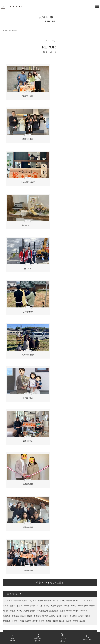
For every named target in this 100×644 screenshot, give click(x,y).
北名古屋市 (8, 333)
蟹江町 (62, 353)
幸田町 (62, 333)
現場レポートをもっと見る (50, 315)
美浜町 (60, 338)
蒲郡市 (55, 353)
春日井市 (73, 348)
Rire (29, 372)
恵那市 (19, 338)
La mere (42, 372)
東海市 (40, 333)
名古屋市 (37, 348)
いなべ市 (33, 333)
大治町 (33, 338)
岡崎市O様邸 (74, 261)
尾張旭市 (7, 353)
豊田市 (92, 338)
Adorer (34, 372)
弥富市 (75, 353)
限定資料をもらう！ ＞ (50, 462)
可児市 (40, 338)
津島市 (67, 338)
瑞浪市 (6, 343)
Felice (6, 372)
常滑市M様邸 (27, 303)
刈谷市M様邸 (73, 303)
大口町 (83, 333)
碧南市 (69, 333)
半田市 (76, 343)
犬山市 (23, 348)
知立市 (6, 338)
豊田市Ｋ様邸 (27, 94)
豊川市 (56, 333)
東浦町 (46, 338)
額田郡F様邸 (74, 178)
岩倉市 (42, 353)
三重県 (52, 348)
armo (11, 372)
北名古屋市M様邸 (27, 136)
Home (5, 30)
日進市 (28, 353)
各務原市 (7, 348)
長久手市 (17, 333)
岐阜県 (45, 348)
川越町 (26, 343)
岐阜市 (69, 343)
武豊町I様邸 (27, 261)
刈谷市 (25, 333)
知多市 (65, 348)
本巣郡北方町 (42, 343)
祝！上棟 (27, 178)
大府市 (53, 338)
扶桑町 (13, 338)
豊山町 (74, 338)
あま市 (69, 353)
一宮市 (21, 353)
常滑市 (48, 353)
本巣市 (89, 333)
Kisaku (23, 372)
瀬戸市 (35, 353)
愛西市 (82, 353)
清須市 (59, 348)
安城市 (76, 333)
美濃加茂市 (54, 343)
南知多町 (48, 333)
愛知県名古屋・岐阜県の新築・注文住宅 (60, 627)
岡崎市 (80, 338)
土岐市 (26, 338)
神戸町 (19, 343)
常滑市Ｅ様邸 (73, 94)
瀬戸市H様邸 (73, 219)
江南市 (81, 348)
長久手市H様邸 (27, 219)
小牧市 (14, 353)
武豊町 (30, 348)
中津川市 (84, 343)
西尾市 (62, 343)
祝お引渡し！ (73, 136)
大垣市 (33, 343)
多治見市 (15, 348)
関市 (86, 338)
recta (17, 372)
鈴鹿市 (13, 343)
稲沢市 (88, 348)
